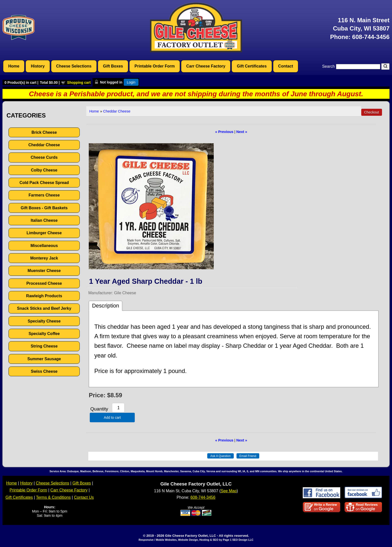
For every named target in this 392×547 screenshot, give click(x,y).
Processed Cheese (44, 283)
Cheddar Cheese (44, 145)
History (38, 66)
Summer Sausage (44, 359)
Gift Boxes (113, 66)
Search (352, 66)
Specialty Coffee (44, 334)
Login (131, 82)
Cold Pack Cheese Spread (44, 183)
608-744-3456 (371, 37)
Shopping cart (79, 82)
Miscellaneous (44, 246)
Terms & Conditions (53, 497)
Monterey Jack (44, 258)
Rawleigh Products (44, 296)
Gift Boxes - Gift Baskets (44, 208)
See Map (229, 491)
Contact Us (84, 497)
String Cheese (44, 346)
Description (105, 306)
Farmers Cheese (44, 195)
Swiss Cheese (44, 371)
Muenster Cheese (44, 271)
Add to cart (112, 417)
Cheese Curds (44, 157)
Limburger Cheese (44, 233)
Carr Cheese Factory (206, 66)
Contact (286, 66)
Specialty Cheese (44, 321)
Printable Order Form (155, 66)
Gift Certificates (252, 66)
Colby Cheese (44, 170)
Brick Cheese (44, 132)
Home (14, 66)
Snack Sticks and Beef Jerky (44, 308)
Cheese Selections (74, 66)
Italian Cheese (44, 220)
